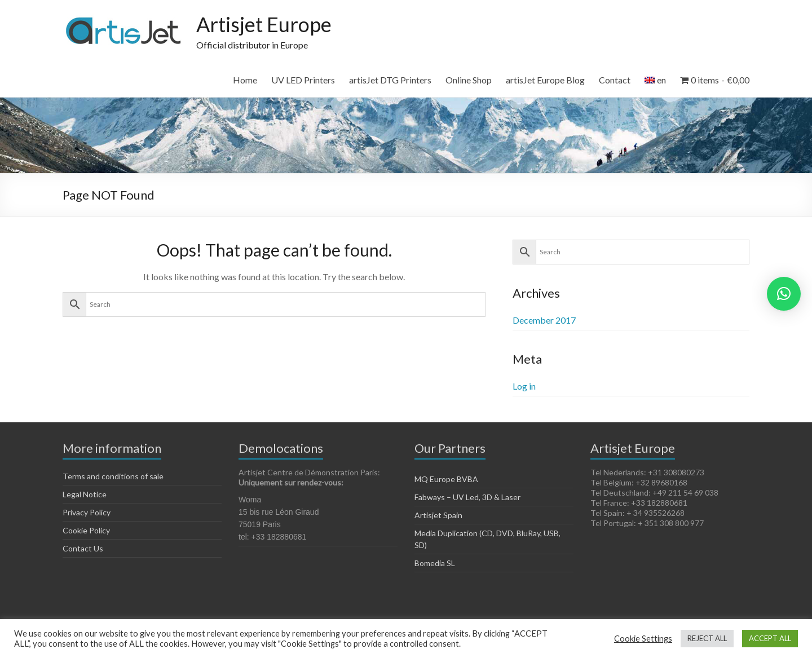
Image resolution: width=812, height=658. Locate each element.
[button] (784, 294)
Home (245, 80)
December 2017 (544, 320)
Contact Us (83, 548)
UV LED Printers (303, 80)
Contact (615, 80)
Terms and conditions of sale (113, 476)
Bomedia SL (435, 563)
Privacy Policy (87, 512)
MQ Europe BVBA (446, 479)
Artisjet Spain (438, 515)
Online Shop (469, 80)
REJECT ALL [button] (707, 638)
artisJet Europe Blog (545, 80)
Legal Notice (85, 494)
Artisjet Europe (264, 24)
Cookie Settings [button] (643, 639)
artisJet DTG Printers (390, 80)
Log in (524, 386)
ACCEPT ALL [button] (770, 638)
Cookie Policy (86, 530)
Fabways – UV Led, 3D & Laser (467, 497)
